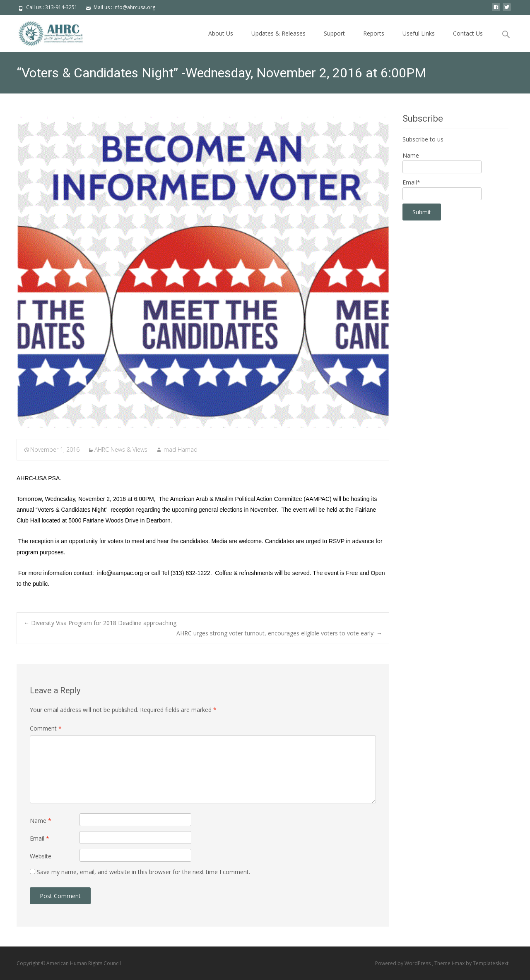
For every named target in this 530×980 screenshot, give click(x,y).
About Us (221, 33)
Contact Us (468, 33)
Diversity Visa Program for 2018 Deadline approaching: (101, 623)
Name (41, 821)
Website (41, 856)
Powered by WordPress (404, 963)
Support (334, 33)
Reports (374, 33)
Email (40, 838)
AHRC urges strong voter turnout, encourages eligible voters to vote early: (279, 633)
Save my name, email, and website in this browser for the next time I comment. (143, 872)
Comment (46, 728)
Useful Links (419, 33)
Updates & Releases (278, 33)
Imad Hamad (180, 449)
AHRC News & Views (121, 449)
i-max (459, 963)
